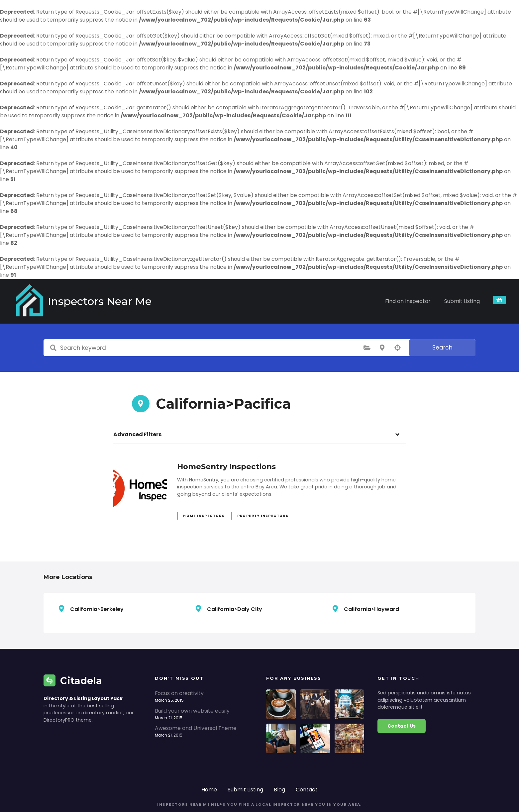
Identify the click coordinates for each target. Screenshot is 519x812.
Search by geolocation (397, 323)
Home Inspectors (204, 491)
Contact (307, 764)
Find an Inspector (408, 289)
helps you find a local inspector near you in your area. (286, 779)
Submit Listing (462, 289)
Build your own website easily (192, 686)
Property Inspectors (263, 491)
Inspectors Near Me (77, 289)
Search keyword (53, 323)
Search (442, 322)
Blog (279, 764)
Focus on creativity (179, 668)
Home (209, 764)
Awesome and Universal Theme (196, 703)
